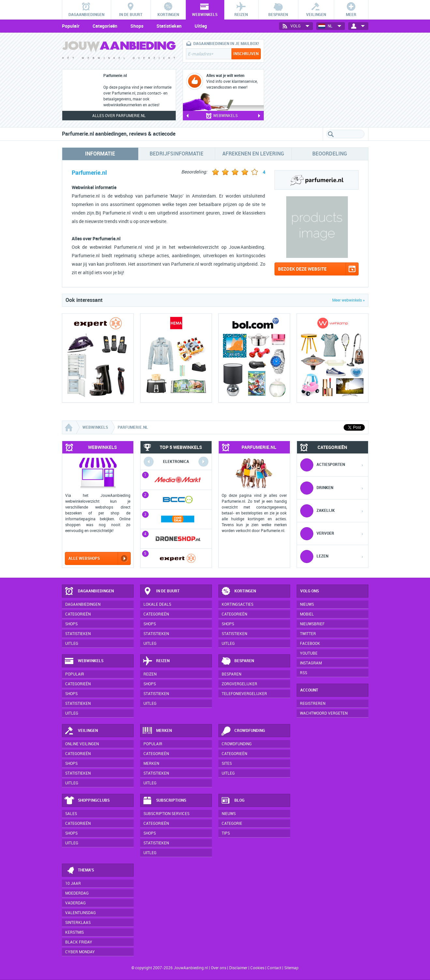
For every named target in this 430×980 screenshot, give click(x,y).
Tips (226, 833)
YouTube (309, 653)
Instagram (311, 663)
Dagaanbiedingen (89, 591)
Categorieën (105, 26)
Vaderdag (75, 903)
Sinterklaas (78, 923)
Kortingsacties (237, 604)
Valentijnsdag (81, 913)
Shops (137, 26)
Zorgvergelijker (239, 684)
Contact (274, 968)
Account (309, 690)
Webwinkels (84, 661)
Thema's (79, 870)
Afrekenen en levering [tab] (253, 154)
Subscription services (166, 814)
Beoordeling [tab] (330, 154)
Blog (233, 801)
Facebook (310, 644)
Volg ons (310, 591)
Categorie (232, 824)
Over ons (219, 968)
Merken (157, 731)
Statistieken (169, 26)
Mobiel (307, 614)
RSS (304, 673)
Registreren (313, 704)
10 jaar (73, 883)
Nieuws (229, 814)
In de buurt (161, 591)
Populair (71, 26)
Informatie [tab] (100, 154)
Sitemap (291, 968)
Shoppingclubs (87, 801)
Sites (227, 764)
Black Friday (79, 942)
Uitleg (201, 26)
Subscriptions (164, 801)
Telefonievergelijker (244, 694)
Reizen (156, 661)
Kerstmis (74, 932)
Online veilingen (82, 744)
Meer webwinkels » (348, 300)
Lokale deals (157, 604)
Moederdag (77, 893)
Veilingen (81, 731)
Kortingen (238, 591)
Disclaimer (238, 968)
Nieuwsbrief (312, 624)
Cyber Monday (80, 952)
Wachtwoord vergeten (324, 713)
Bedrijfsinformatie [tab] (177, 154)
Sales (71, 814)
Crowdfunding (243, 731)
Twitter (308, 634)
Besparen (237, 661)
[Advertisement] (319, 80)
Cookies (257, 968)
